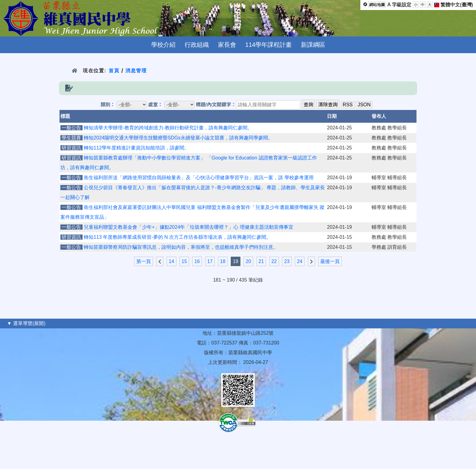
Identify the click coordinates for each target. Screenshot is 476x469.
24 (300, 261)
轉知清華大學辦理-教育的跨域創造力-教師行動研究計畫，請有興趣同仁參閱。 (168, 128)
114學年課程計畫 (269, 45)
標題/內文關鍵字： (216, 105)
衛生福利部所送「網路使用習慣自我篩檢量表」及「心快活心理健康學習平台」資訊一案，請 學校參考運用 (199, 178)
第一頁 (144, 261)
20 (248, 261)
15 (184, 261)
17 (210, 261)
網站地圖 (377, 5)
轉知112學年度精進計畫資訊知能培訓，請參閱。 (136, 148)
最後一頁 (330, 261)
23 (287, 261)
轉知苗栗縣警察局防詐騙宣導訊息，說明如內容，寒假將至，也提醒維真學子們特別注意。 (181, 247)
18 (223, 261)
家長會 (227, 45)
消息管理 (136, 71)
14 (172, 261)
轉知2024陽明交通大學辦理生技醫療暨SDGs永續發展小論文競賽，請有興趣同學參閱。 (178, 138)
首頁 (114, 71)
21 (261, 261)
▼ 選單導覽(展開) (26, 323)
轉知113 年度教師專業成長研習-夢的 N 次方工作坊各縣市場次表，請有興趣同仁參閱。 (177, 237)
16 (197, 261)
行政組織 (197, 45)
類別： (108, 105)
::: (3, 323)
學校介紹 (163, 45)
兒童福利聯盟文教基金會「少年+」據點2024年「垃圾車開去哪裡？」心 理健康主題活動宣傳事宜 (188, 227)
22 (274, 261)
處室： (155, 105)
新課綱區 (313, 45)
